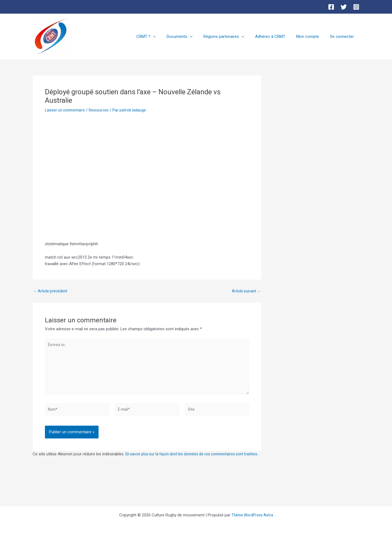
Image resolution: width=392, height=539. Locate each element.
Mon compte (312, 37)
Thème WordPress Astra (252, 515)
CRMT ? (161, 37)
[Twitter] (344, 7)
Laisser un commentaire (67, 110)
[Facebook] (331, 7)
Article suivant (246, 291)
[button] (168, 37)
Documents (192, 37)
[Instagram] (356, 7)
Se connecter (343, 37)
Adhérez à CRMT (277, 37)
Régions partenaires (233, 37)
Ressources (103, 110)
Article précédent (51, 291)
